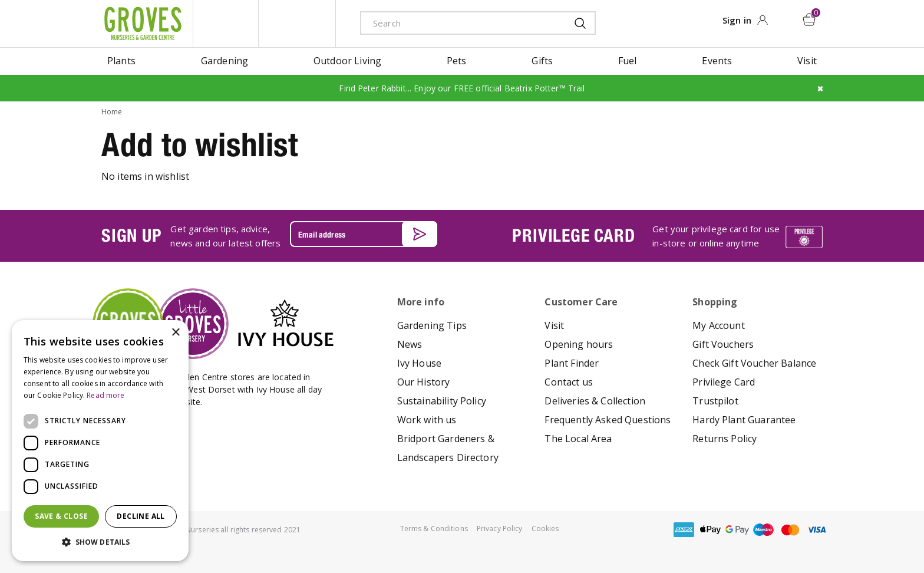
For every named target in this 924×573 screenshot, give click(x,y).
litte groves (226, 24)
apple (711, 530)
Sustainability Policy (442, 401)
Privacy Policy (500, 528)
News (410, 344)
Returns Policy (725, 439)
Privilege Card (724, 382)
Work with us (427, 420)
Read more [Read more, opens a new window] (105, 395)
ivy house (297, 24)
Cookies (545, 528)
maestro (764, 530)
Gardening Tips (432, 325)
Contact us (569, 382)
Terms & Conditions (434, 528)
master (790, 530)
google (737, 530)
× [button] (175, 333)
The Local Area (578, 439)
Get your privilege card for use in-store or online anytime (716, 236)
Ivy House (419, 363)
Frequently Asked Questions (608, 420)
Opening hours (579, 344)
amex (684, 530)
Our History (424, 382)
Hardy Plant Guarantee (744, 420)
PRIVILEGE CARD (573, 235)
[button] (100, 542)
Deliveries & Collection (595, 401)
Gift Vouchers (723, 344)
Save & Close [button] (61, 516)
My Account (719, 325)
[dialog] (100, 441)
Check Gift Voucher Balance (754, 363)
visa (817, 530)
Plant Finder (572, 363)
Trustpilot (715, 401)
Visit (554, 325)
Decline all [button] (141, 516)
